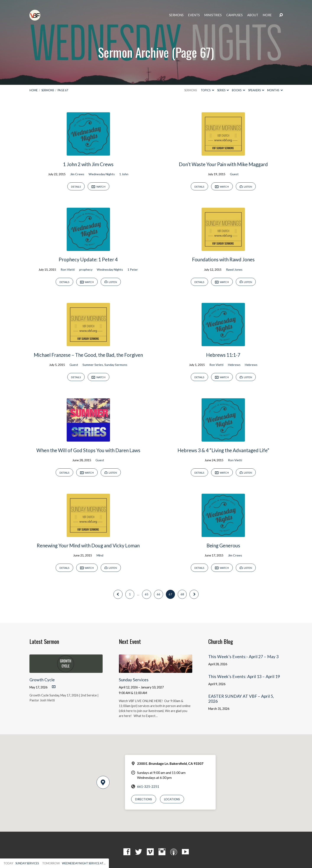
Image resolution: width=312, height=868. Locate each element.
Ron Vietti (68, 269)
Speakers (256, 90)
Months (275, 90)
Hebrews (234, 365)
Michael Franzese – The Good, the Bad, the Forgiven (88, 355)
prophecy (86, 269)
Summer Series (93, 365)
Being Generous (223, 546)
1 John (124, 174)
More (267, 15)
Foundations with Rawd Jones (223, 260)
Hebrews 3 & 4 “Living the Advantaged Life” (223, 450)
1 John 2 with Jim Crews (88, 164)
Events (194, 15)
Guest (234, 174)
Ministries (213, 15)
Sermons (176, 15)
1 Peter (133, 269)
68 (182, 594)
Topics (207, 90)
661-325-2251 (148, 786)
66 (158, 594)
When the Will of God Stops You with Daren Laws (88, 450)
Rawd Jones (234, 269)
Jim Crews (77, 174)
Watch (99, 187)
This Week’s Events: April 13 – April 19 (244, 676)
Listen (246, 187)
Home (34, 90)
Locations (172, 799)
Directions (144, 799)
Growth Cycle (42, 680)
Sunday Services (134, 680)
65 (147, 594)
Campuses (234, 15)
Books (238, 90)
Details (76, 187)
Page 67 (63, 90)
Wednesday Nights (102, 174)
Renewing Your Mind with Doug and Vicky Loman (88, 546)
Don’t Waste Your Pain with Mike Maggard (223, 164)
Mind (100, 555)
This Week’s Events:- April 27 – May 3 (243, 657)
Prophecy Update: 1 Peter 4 (88, 260)
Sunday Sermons (116, 365)
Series (223, 90)
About (253, 15)
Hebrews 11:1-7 (223, 355)
